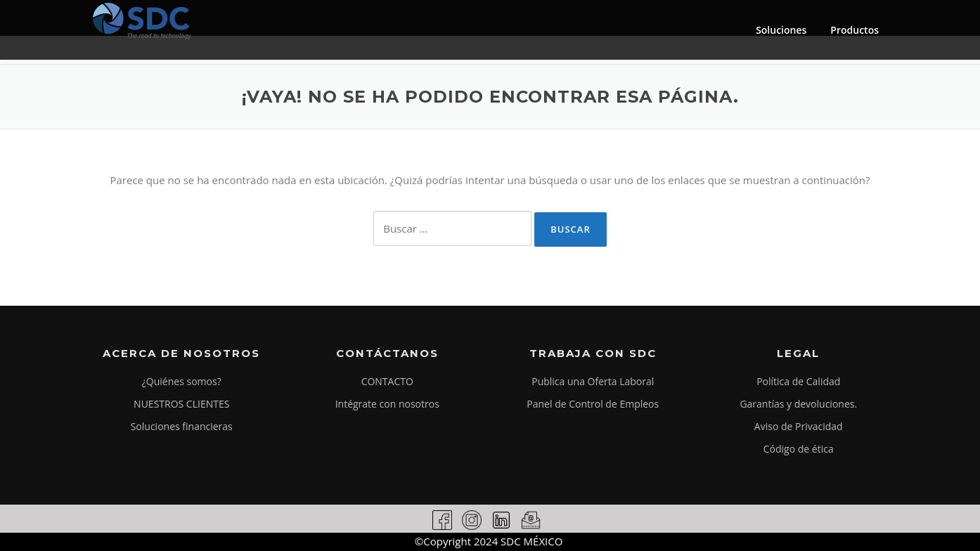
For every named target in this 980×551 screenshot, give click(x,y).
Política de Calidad (798, 381)
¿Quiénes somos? (182, 381)
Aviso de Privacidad (799, 426)
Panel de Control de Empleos (593, 404)
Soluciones (781, 30)
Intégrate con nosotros (387, 404)
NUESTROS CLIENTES (181, 404)
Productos (855, 30)
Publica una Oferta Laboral (593, 381)
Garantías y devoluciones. (798, 404)
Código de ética (799, 449)
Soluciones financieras (182, 426)
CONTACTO (387, 381)
